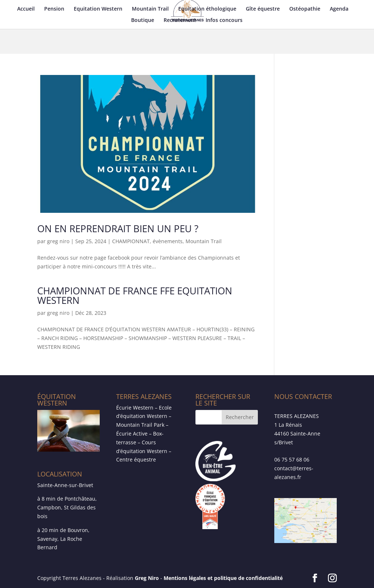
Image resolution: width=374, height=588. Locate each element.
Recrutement (180, 20)
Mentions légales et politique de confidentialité (223, 578)
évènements (168, 241)
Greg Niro (147, 578)
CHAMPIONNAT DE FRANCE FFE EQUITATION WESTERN (135, 295)
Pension (54, 9)
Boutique (143, 20)
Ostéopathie (305, 9)
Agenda (339, 9)
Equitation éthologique (207, 9)
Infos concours (224, 20)
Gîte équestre (263, 9)
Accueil (26, 9)
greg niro (58, 241)
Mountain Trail (150, 9)
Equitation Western (98, 9)
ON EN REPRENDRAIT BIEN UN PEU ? (118, 229)
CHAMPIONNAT (131, 241)
